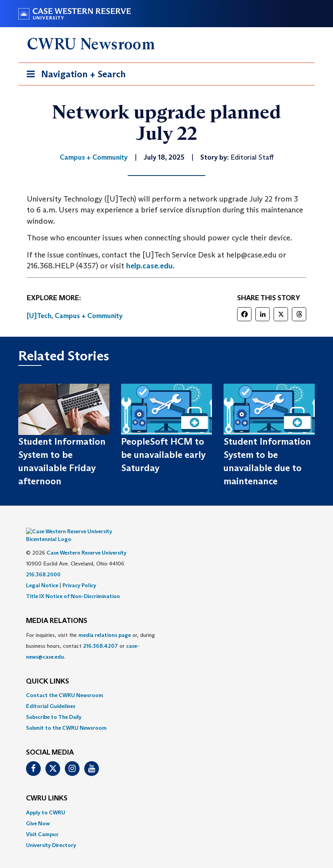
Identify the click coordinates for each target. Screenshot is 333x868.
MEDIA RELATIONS (57, 609)
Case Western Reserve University (87, 541)
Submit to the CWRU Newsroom (66, 716)
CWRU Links (47, 787)
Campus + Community (89, 316)
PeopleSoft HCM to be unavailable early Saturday (163, 455)
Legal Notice (42, 574)
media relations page (105, 623)
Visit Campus (42, 823)
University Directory (51, 833)
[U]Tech (39, 316)
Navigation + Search (74, 76)
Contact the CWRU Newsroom (65, 684)
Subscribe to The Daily (54, 705)
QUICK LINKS (48, 670)
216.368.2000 (43, 563)
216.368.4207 (101, 634)
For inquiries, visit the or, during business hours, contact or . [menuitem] (90, 634)
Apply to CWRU (46, 801)
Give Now (38, 812)
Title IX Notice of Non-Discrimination (73, 584)
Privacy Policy (79, 574)
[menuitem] (166, 684)
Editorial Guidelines (51, 694)
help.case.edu (149, 266)
